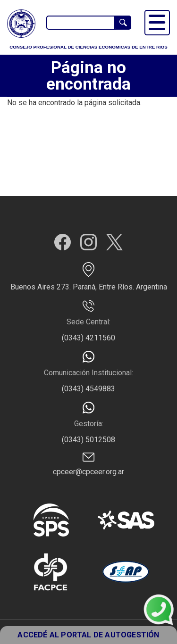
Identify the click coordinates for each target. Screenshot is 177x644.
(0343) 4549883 (88, 389)
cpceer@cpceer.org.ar (88, 472)
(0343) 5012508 (88, 440)
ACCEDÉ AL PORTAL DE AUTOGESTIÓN (88, 635)
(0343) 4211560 (88, 338)
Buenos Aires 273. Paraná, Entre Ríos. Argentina (89, 287)
